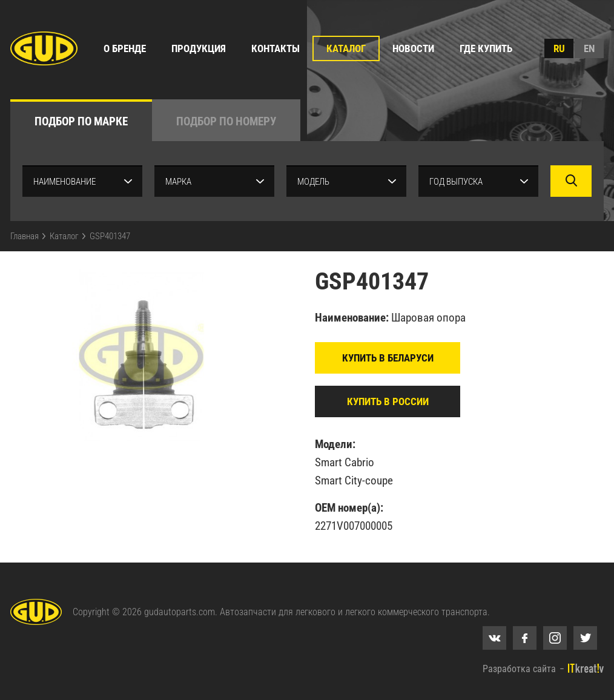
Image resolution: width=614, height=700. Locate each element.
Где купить (486, 48)
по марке (81, 121)
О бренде (125, 48)
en (589, 48)
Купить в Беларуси (388, 358)
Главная (25, 236)
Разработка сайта (519, 669)
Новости (413, 48)
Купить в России (388, 401)
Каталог (346, 48)
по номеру (226, 121)
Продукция (199, 48)
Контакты (276, 48)
